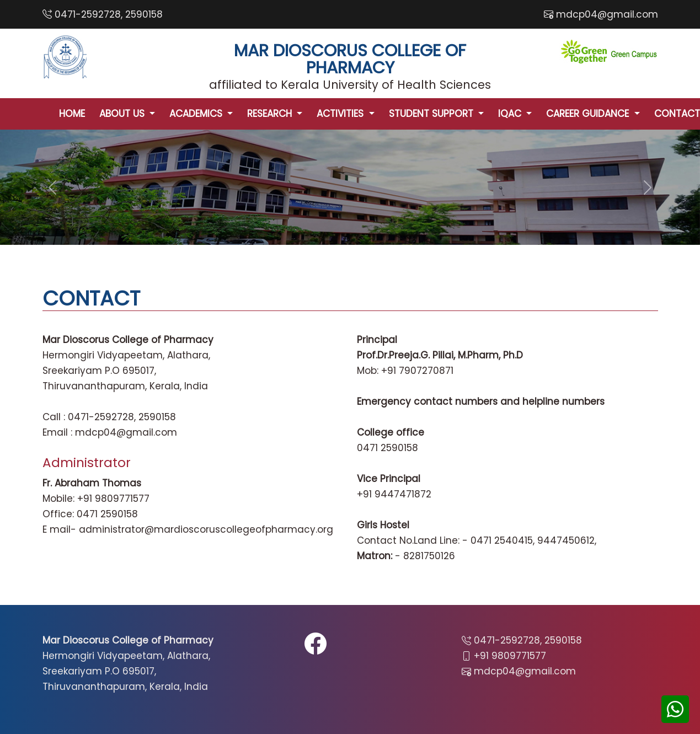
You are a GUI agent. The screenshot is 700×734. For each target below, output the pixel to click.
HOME (72, 114)
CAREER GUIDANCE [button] (589, 114)
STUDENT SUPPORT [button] (432, 114)
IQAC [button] (511, 114)
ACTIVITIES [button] (341, 114)
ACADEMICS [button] (197, 114)
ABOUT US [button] (123, 114)
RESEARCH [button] (271, 114)
